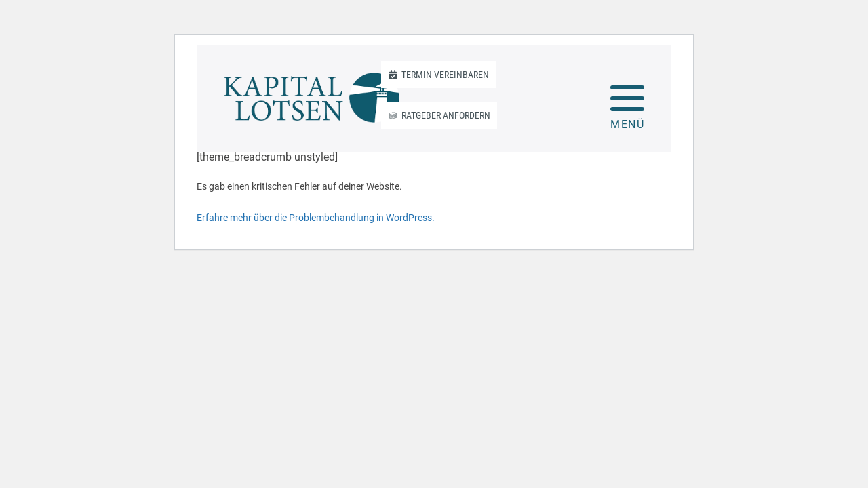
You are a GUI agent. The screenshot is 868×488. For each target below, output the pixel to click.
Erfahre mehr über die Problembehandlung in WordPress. (316, 218)
